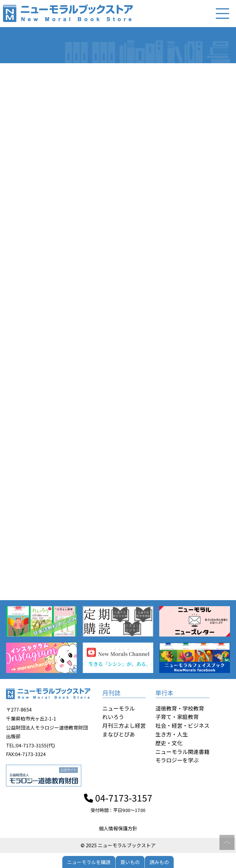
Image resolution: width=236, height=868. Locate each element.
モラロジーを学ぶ (177, 760)
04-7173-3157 (118, 798)
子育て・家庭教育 (177, 717)
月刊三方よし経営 (124, 725)
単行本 (164, 693)
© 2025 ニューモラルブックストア (118, 845)
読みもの (159, 862)
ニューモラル (119, 708)
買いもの (130, 862)
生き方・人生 (172, 734)
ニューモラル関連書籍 (182, 752)
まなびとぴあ (119, 734)
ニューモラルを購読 (89, 862)
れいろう (113, 717)
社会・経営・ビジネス (182, 725)
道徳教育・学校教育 (180, 708)
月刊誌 (111, 693)
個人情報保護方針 (118, 828)
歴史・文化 (169, 743)
